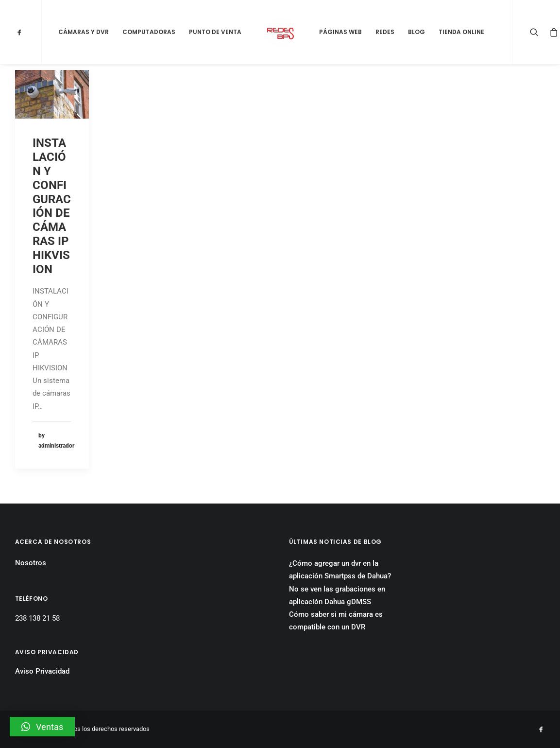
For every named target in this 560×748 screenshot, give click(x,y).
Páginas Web (340, 32)
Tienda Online (461, 32)
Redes (385, 32)
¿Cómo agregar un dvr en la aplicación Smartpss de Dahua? (340, 570)
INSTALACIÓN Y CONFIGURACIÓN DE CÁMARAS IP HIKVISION (52, 206)
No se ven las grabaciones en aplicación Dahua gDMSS (337, 595)
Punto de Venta (215, 32)
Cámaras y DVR (84, 32)
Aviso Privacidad (42, 671)
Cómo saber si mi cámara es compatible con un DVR (336, 621)
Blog (416, 32)
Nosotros (31, 563)
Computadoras (149, 32)
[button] (42, 727)
